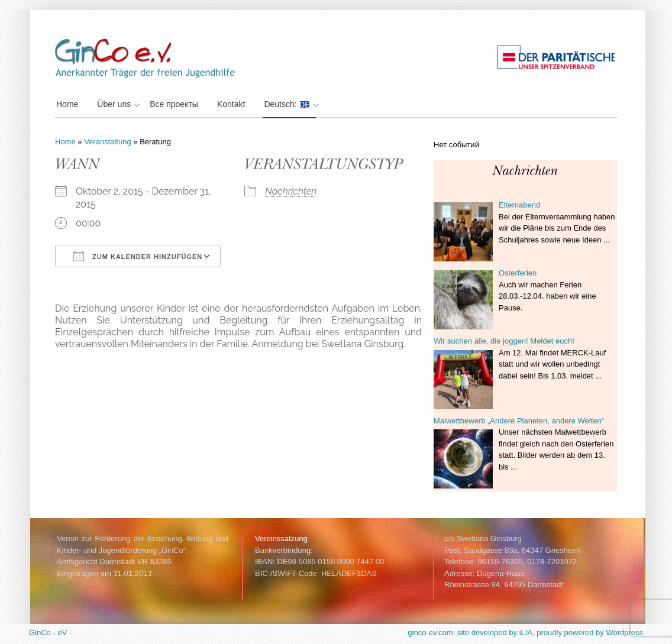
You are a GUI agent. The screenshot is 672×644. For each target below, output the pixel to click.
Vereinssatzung (281, 538)
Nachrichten (291, 191)
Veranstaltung (108, 142)
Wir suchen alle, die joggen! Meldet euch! (504, 341)
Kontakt (231, 104)
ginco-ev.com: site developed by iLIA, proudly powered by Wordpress (525, 632)
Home (67, 104)
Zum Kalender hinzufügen (138, 256)
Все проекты (174, 104)
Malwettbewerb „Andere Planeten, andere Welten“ (519, 421)
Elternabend (519, 205)
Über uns (117, 104)
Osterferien (518, 273)
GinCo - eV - (50, 632)
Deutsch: (290, 104)
